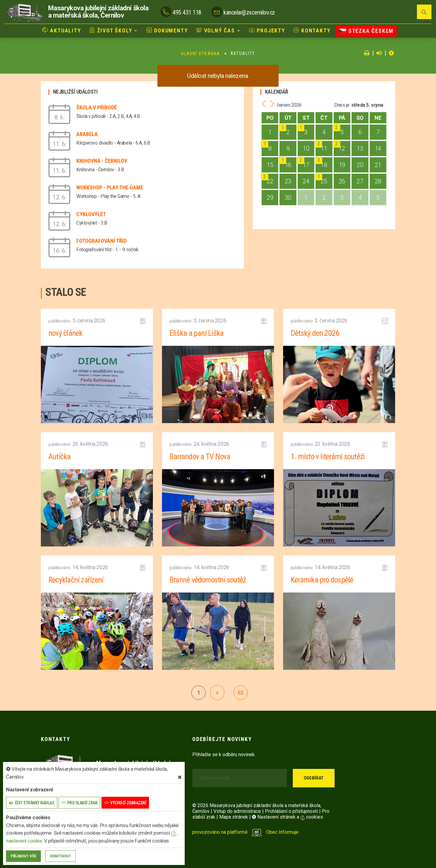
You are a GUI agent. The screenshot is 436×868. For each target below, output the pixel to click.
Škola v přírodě (97, 107)
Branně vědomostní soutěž (208, 580)
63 (241, 693)
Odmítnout (60, 856)
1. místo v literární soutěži (328, 456)
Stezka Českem (366, 31)
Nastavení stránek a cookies (287, 817)
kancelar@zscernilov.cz (249, 12)
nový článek (66, 333)
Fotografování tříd (101, 241)
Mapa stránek (234, 817)
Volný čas (216, 30)
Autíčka (60, 456)
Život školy (111, 30)
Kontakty (312, 30)
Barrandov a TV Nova (200, 456)
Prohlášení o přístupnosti (291, 811)
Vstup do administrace (237, 811)
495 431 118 (187, 12)
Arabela (87, 134)
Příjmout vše (23, 856)
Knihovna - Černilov (102, 161)
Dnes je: (342, 105)
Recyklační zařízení (76, 580)
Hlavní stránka (201, 54)
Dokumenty (167, 30)
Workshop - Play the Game (110, 187)
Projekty (267, 30)
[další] (217, 693)
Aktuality (62, 30)
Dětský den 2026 (315, 333)
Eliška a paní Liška (197, 333)
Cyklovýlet (91, 214)
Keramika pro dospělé (322, 580)
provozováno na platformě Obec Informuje (245, 832)
